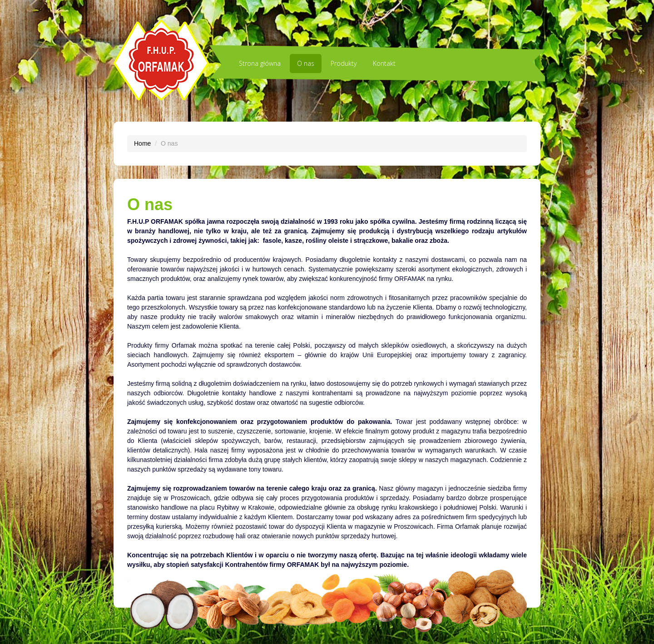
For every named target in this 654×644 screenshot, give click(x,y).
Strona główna (260, 63)
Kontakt (384, 63)
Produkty (344, 63)
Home (142, 143)
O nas (306, 63)
